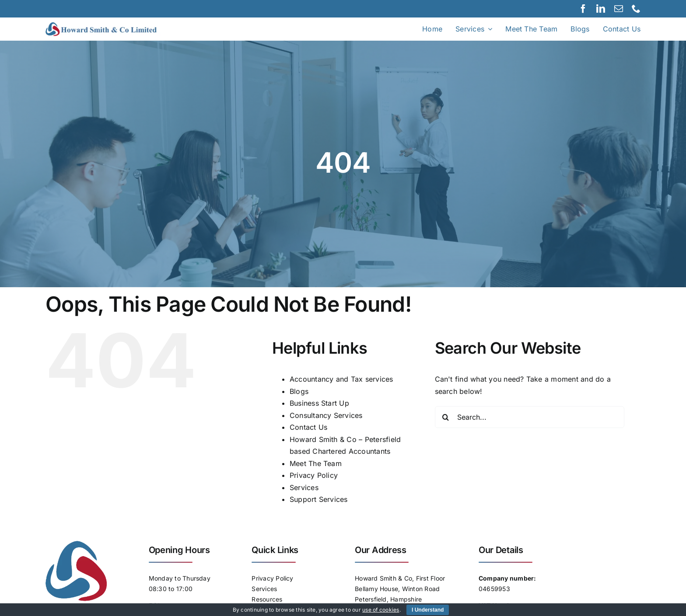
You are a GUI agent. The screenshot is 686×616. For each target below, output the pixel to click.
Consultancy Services (326, 415)
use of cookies (381, 610)
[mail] (619, 9)
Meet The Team (316, 463)
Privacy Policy (314, 475)
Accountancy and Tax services (341, 379)
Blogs (299, 391)
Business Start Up (319, 403)
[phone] (636, 9)
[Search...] (530, 417)
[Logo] (111, 25)
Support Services (319, 499)
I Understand (428, 610)
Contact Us (308, 427)
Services (304, 487)
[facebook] (583, 9)
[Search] (446, 417)
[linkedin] (601, 9)
